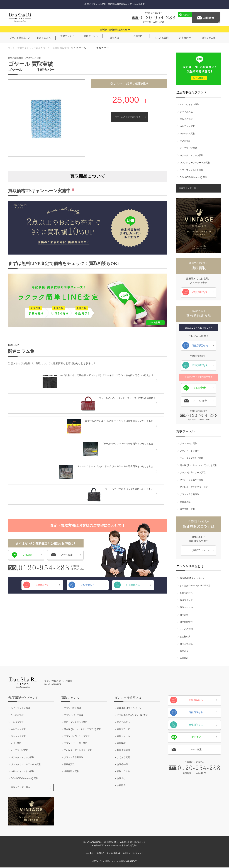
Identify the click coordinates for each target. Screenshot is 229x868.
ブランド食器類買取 (189, 494)
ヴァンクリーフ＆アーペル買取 (195, 163)
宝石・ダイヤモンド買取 (192, 458)
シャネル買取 (186, 112)
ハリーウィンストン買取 (192, 170)
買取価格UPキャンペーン (192, 578)
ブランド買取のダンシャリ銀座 (26, 48)
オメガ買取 (185, 141)
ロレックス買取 (187, 134)
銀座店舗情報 (186, 622)
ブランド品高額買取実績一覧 (62, 48)
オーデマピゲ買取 (188, 148)
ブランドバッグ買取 (189, 451)
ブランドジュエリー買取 (192, 480)
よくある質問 (186, 629)
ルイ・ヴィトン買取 (189, 105)
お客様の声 (185, 637)
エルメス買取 (186, 119)
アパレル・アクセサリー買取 (194, 487)
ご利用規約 (91, 854)
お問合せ (184, 651)
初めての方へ (186, 593)
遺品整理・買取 (187, 509)
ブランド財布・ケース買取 (193, 473)
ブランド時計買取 (188, 444)
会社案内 (184, 658)
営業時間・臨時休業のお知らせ (113, 29)
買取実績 (184, 615)
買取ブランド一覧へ (189, 188)
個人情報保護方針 (113, 854)
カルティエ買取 (187, 126)
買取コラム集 (186, 644)
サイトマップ (154, 854)
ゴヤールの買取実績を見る (128, 117)
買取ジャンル (186, 608)
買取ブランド (186, 600)
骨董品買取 (185, 502)
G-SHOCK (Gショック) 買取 (193, 177)
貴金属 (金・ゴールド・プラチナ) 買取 (198, 465)
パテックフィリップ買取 (192, 155)
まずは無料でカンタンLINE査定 (195, 586)
